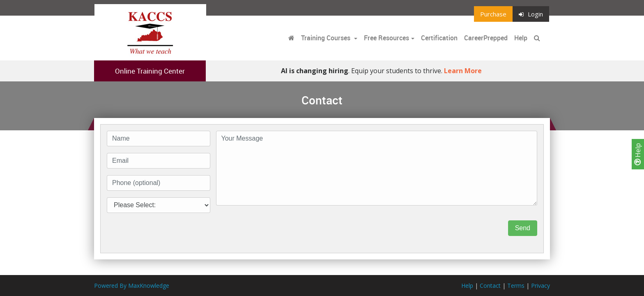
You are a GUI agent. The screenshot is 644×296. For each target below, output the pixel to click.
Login (531, 14)
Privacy (540, 286)
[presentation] (278, 228)
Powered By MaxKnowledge (132, 286)
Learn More (463, 71)
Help (638, 154)
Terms (516, 286)
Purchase (493, 14)
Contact (490, 286)
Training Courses (327, 38)
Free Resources (386, 38)
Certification (439, 38)
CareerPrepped (486, 38)
